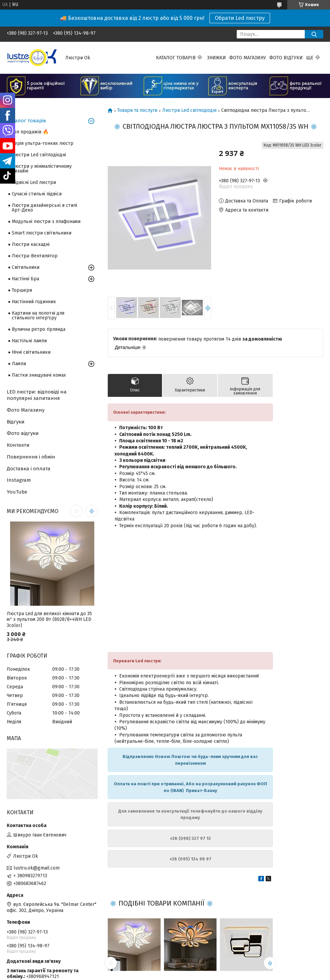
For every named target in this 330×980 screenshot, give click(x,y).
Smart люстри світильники (42, 233)
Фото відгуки (286, 58)
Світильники (26, 267)
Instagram (19, 480)
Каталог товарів (176, 58)
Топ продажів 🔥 (30, 132)
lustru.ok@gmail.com (37, 868)
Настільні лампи (29, 341)
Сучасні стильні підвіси (37, 194)
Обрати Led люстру (240, 18)
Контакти (18, 445)
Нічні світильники (31, 352)
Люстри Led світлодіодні (189, 110)
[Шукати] (314, 34)
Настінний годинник (34, 302)
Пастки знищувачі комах (39, 375)
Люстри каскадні (31, 244)
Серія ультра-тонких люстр (43, 143)
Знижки (217, 58)
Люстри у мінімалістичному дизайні (42, 169)
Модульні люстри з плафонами (46, 222)
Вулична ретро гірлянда (39, 329)
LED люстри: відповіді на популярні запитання (37, 395)
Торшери (22, 290)
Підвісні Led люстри (34, 182)
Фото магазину (248, 58)
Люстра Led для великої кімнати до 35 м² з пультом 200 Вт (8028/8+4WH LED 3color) (49, 620)
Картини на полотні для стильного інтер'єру (38, 315)
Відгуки (16, 422)
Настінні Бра (25, 279)
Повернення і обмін (31, 457)
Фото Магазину (26, 410)
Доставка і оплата (29, 469)
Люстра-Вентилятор (35, 256)
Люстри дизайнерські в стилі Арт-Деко (44, 208)
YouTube (17, 492)
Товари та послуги (137, 110)
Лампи (19, 364)
